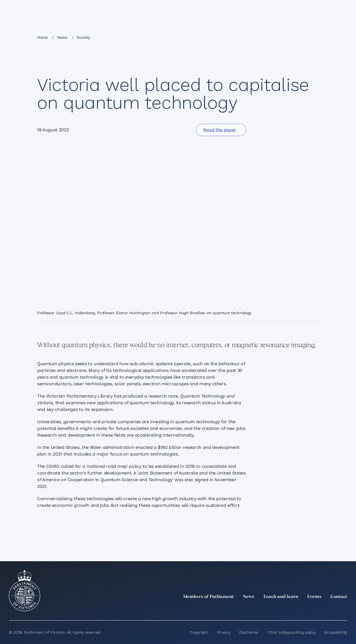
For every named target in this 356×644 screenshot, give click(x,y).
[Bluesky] (344, 609)
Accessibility (336, 632)
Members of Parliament (208, 597)
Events (314, 597)
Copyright (199, 632)
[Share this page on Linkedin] (274, 37)
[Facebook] (319, 609)
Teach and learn (281, 597)
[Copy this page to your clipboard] (302, 37)
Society (83, 37)
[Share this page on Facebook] (264, 37)
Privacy (224, 632)
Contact (339, 597)
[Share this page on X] (283, 37)
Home (42, 37)
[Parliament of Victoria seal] (25, 591)
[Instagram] (307, 609)
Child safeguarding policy (292, 632)
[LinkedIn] (295, 609)
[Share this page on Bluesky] (293, 37)
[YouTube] (331, 609)
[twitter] (282, 609)
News (62, 37)
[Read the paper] (221, 130)
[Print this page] (312, 37)
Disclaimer (249, 632)
